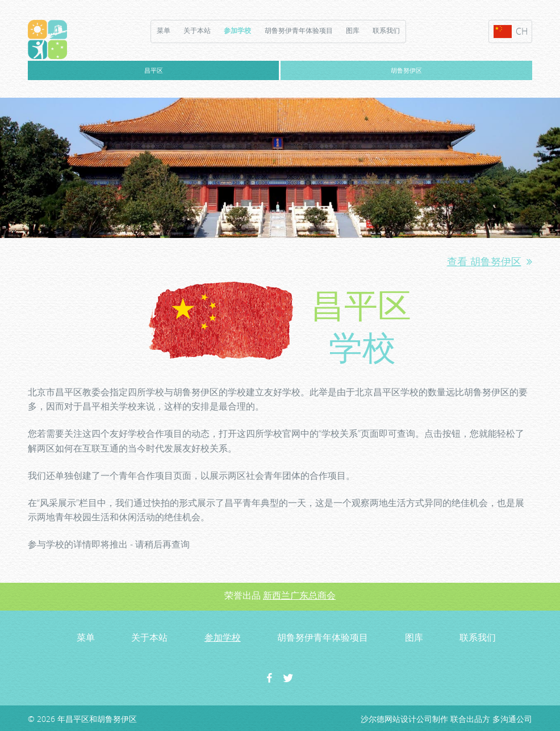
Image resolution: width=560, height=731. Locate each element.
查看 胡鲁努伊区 (490, 262)
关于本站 (197, 30)
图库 (353, 30)
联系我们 (386, 30)
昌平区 (154, 70)
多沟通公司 (512, 719)
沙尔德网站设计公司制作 (404, 719)
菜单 (164, 30)
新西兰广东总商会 (299, 595)
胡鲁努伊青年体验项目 (299, 30)
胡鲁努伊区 (406, 70)
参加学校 (237, 30)
